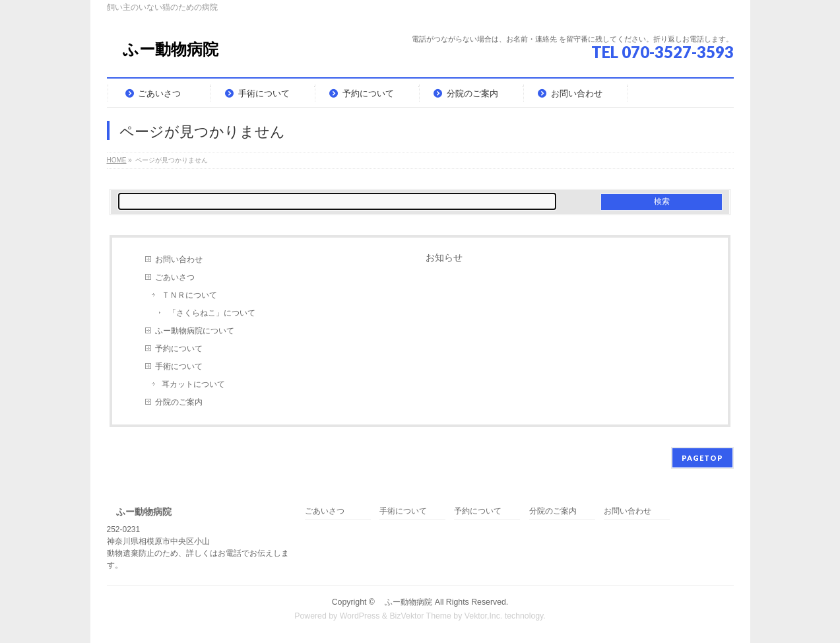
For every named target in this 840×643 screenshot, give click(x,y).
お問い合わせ (179, 259)
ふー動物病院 (163, 49)
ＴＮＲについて (189, 295)
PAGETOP (702, 458)
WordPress (360, 616)
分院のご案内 (179, 402)
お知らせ (444, 257)
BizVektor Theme (420, 616)
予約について (179, 349)
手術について (179, 366)
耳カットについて (193, 384)
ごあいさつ (175, 277)
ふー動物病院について (195, 331)
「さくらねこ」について (212, 313)
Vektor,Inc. (484, 616)
